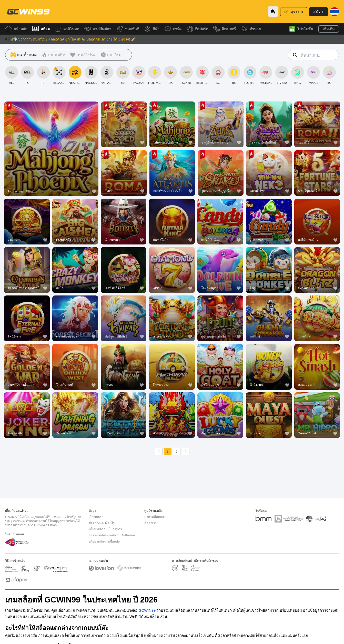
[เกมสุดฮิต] (53, 55)
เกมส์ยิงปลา (98, 29)
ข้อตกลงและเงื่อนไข (102, 523)
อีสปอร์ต (197, 29)
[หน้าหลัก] (28, 12)
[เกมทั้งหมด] (24, 55)
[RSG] (170, 75)
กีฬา (152, 29)
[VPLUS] (313, 75)
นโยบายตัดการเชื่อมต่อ (104, 541)
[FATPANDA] (107, 75)
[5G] (329, 75)
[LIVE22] (282, 75)
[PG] (27, 75)
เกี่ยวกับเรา (96, 517)
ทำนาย (251, 29)
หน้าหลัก (16, 29)
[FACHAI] (139, 75)
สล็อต (41, 29)
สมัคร (318, 11)
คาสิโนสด (67, 29)
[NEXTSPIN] (75, 75)
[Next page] (186, 452)
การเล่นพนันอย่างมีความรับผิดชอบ (112, 535)
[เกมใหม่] (111, 55)
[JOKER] (186, 75)
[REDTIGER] (202, 75)
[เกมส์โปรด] (83, 55)
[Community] (273, 12)
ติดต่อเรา (150, 523)
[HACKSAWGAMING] (91, 75)
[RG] (234, 75)
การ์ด (173, 29)
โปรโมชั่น (301, 29)
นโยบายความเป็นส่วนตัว (105, 529)
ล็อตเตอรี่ (225, 29)
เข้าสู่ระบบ (294, 11)
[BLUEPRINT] (250, 75)
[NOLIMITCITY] (155, 75)
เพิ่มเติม (329, 29)
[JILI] (123, 75)
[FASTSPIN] (266, 75)
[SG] (218, 75)
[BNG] (298, 75)
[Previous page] (159, 452)
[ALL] (12, 75)
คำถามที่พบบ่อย (155, 517)
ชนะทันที (128, 29)
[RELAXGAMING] (59, 75)
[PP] (43, 75)
